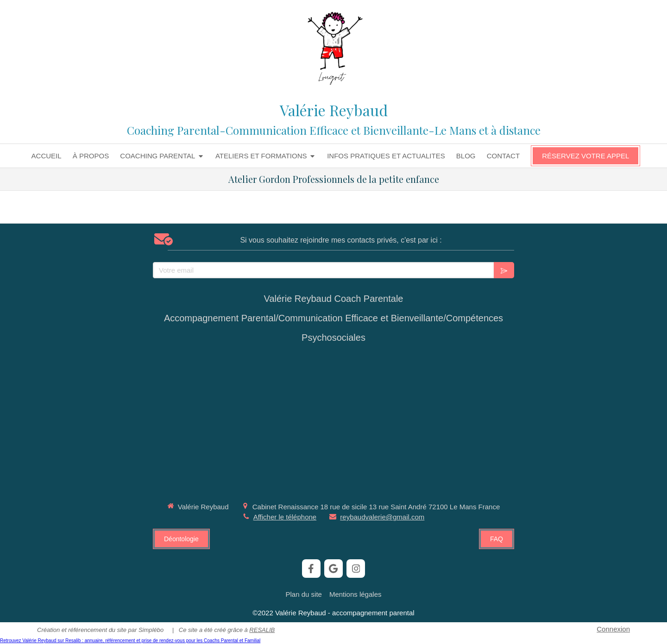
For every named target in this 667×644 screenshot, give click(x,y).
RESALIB (262, 630)
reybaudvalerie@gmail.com (382, 517)
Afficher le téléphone (285, 517)
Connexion (613, 629)
